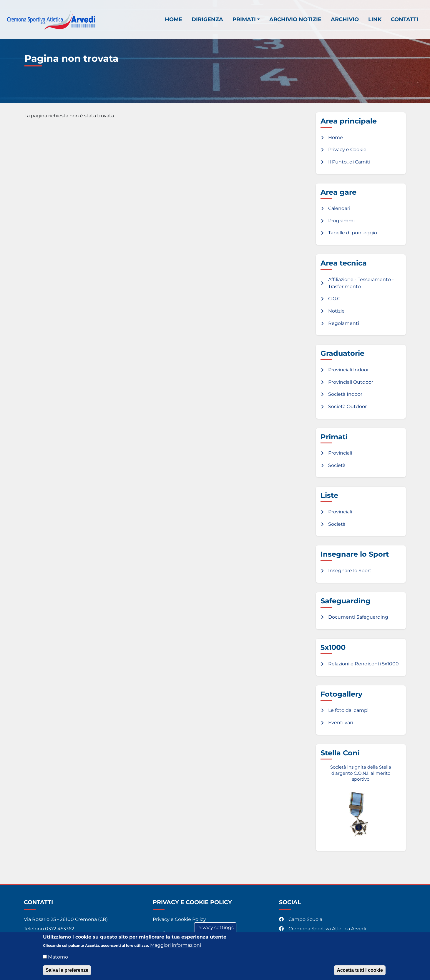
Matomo (58, 960)
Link (375, 19)
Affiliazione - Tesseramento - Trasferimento (361, 283)
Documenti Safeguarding (358, 617)
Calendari (339, 208)
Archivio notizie (295, 19)
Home (174, 19)
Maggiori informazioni (176, 948)
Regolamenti (344, 323)
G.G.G (334, 299)
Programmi (341, 221)
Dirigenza (207, 19)
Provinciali (340, 453)
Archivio (345, 19)
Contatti (405, 19)
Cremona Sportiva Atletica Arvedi (323, 929)
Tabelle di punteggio (353, 233)
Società (337, 465)
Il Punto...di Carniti (349, 162)
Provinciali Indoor (348, 370)
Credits (161, 933)
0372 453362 (60, 929)
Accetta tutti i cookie (360, 973)
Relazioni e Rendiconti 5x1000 (363, 664)
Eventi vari (341, 723)
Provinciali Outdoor (351, 382)
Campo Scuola (301, 919)
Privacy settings (215, 931)
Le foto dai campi (348, 710)
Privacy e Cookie (347, 150)
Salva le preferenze (67, 973)
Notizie (336, 311)
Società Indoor (345, 394)
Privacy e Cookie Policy (179, 919)
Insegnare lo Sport (350, 571)
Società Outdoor (347, 406)
